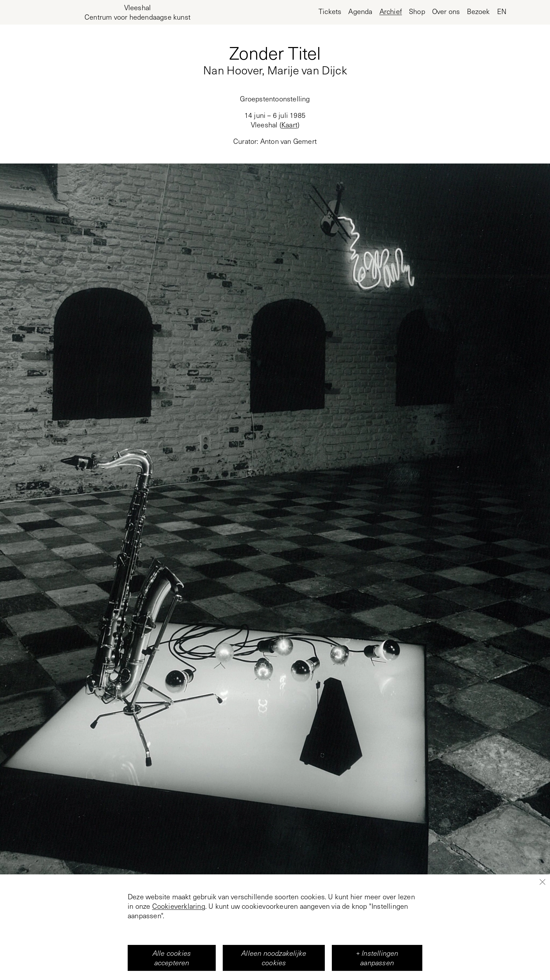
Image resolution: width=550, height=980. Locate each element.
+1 (275, 935)
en (502, 11)
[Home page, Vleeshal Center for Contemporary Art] (137, 12)
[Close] (542, 959)
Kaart (289, 125)
